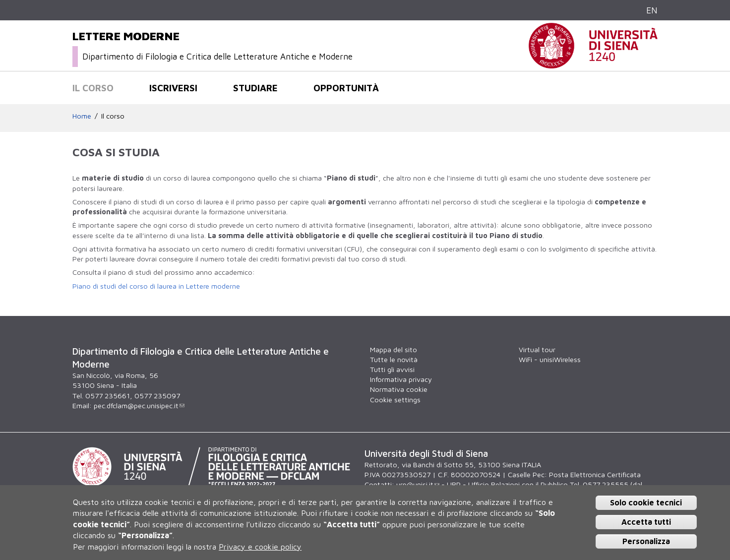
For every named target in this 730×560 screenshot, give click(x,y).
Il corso (93, 88)
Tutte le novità (394, 359)
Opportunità (346, 88)
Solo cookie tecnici (646, 502)
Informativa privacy (401, 379)
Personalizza (646, 541)
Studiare (255, 88)
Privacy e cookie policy (260, 547)
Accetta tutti (646, 522)
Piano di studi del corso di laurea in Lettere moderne (156, 286)
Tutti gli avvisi (392, 369)
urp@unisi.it (418, 484)
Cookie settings (395, 400)
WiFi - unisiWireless (550, 359)
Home (82, 116)
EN (652, 10)
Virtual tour (537, 349)
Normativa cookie (399, 389)
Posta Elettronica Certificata (595, 474)
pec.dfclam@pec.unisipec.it (139, 405)
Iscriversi (173, 88)
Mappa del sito (394, 349)
